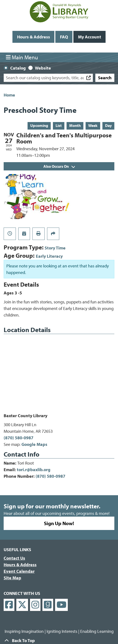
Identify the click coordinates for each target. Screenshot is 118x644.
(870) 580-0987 (19, 438)
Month (75, 125)
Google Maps (34, 444)
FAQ (64, 37)
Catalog (18, 68)
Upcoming (39, 125)
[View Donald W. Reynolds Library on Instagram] (35, 605)
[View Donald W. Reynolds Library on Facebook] (9, 605)
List (59, 125)
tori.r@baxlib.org (34, 470)
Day (108, 125)
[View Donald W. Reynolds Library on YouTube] (62, 605)
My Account (90, 37)
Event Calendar (19, 571)
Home (9, 95)
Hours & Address (34, 37)
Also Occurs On (59, 166)
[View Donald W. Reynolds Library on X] (22, 605)
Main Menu (22, 57)
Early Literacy (49, 256)
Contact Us (14, 558)
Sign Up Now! (59, 523)
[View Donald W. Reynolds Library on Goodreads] (48, 605)
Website (43, 68)
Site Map (12, 578)
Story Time (55, 248)
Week (93, 125)
